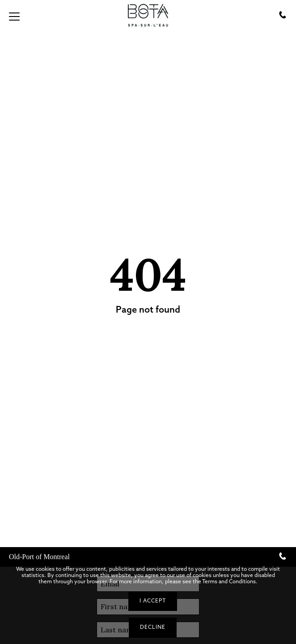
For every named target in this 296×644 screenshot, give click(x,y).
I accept (153, 601)
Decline (153, 627)
